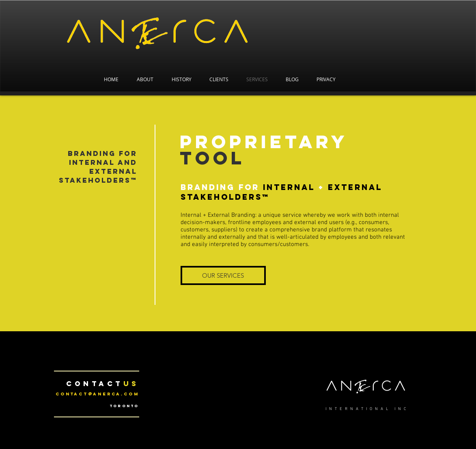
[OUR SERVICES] (223, 275)
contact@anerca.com (97, 394)
